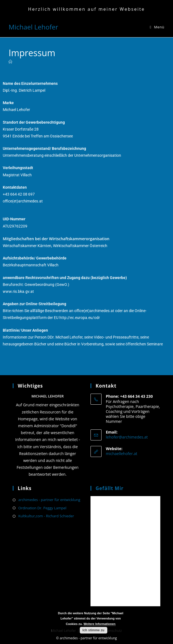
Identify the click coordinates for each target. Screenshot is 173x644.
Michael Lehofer (33, 27)
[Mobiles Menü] (157, 27)
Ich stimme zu (93, 630)
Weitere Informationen (100, 624)
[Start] (10, 62)
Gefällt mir (109, 488)
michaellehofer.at (121, 454)
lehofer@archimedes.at (127, 437)
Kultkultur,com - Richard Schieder (46, 516)
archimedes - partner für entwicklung (49, 500)
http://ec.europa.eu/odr (80, 318)
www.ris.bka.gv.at (18, 291)
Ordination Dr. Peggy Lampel (42, 508)
